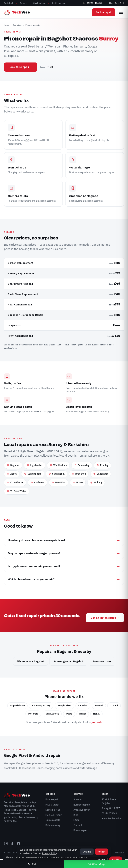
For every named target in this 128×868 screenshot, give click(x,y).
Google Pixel (24, 763)
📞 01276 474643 (93, 3)
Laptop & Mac (53, 810)
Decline (101, 859)
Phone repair (52, 800)
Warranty (119, 852)
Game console (53, 820)
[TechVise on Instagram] (6, 844)
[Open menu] (121, 12)
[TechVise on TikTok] (12, 844)
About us (78, 800)
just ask (97, 722)
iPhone (93, 763)
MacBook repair (54, 815)
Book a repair (104, 12)
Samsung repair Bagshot (68, 661)
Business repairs (82, 805)
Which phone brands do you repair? (64, 579)
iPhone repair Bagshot (30, 661)
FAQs (76, 820)
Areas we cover (102, 661)
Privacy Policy (49, 853)
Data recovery (53, 825)
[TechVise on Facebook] (18, 844)
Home (6, 25)
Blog (76, 815)
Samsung (109, 763)
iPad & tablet (52, 805)
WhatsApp (96, 864)
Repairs (17, 25)
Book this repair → (21, 67)
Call (32, 864)
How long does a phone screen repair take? (64, 540)
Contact (78, 825)
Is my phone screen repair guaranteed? (64, 566)
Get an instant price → (105, 618)
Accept (116, 859)
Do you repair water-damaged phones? (64, 553)
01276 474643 (109, 814)
